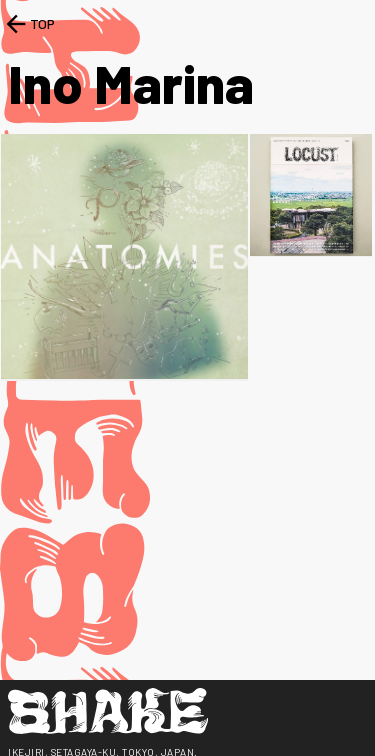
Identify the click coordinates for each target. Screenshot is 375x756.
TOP (28, 24)
